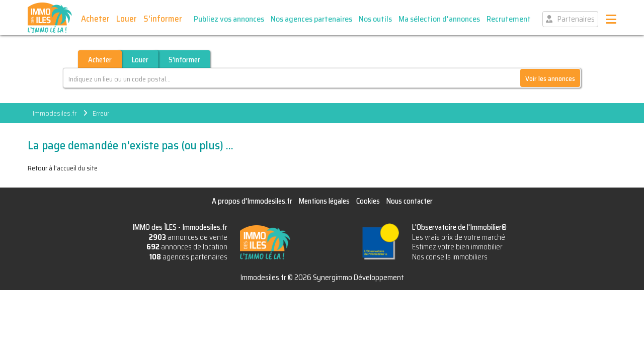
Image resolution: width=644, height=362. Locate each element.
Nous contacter (410, 201)
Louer (127, 19)
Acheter (95, 19)
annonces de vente (188, 237)
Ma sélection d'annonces (439, 19)
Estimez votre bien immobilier (457, 247)
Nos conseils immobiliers (450, 257)
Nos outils (375, 19)
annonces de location (187, 247)
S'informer (163, 19)
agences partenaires (188, 257)
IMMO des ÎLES (50, 18)
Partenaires (576, 19)
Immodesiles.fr (55, 113)
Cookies (368, 201)
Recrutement (509, 19)
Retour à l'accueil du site (63, 168)
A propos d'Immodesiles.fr (252, 201)
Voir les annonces (550, 78)
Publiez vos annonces (229, 19)
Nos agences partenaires (311, 19)
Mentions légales (324, 201)
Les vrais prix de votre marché (459, 237)
